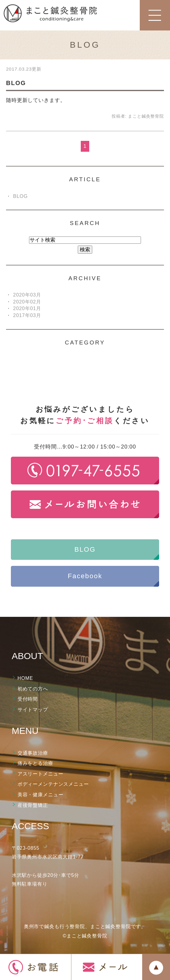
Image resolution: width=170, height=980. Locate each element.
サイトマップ (33, 710)
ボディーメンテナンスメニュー (53, 784)
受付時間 (28, 699)
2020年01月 (27, 308)
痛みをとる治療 (35, 763)
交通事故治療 (33, 753)
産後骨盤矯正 (33, 805)
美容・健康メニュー (41, 795)
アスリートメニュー (41, 774)
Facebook (85, 576)
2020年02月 (27, 302)
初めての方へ (33, 689)
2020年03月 (27, 295)
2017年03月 (27, 315)
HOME (25, 678)
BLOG (16, 83)
